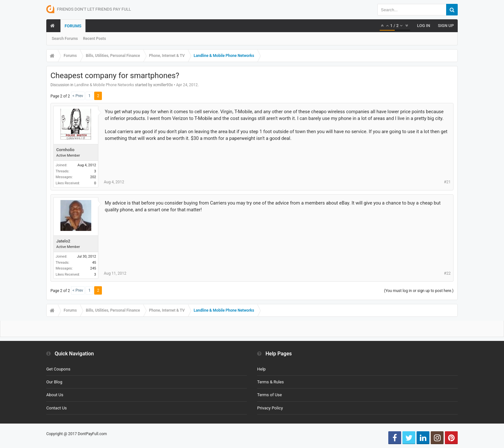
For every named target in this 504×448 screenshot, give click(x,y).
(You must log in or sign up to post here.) (419, 291)
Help (261, 369)
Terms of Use (270, 395)
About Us (55, 395)
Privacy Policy (270, 408)
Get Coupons (58, 369)
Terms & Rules (270, 382)
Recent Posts (94, 39)
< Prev (78, 96)
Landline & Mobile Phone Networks (104, 85)
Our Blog (54, 382)
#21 (447, 182)
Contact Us (57, 408)
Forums (73, 26)
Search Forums (65, 39)
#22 (447, 273)
